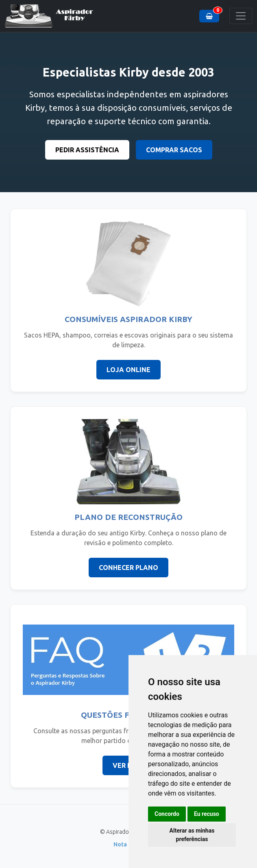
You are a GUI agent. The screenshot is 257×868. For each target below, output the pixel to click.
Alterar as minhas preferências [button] (192, 835)
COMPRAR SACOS (174, 150)
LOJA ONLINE (128, 370)
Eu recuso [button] (207, 814)
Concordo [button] (167, 814)
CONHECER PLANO (128, 568)
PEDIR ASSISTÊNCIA (87, 150)
